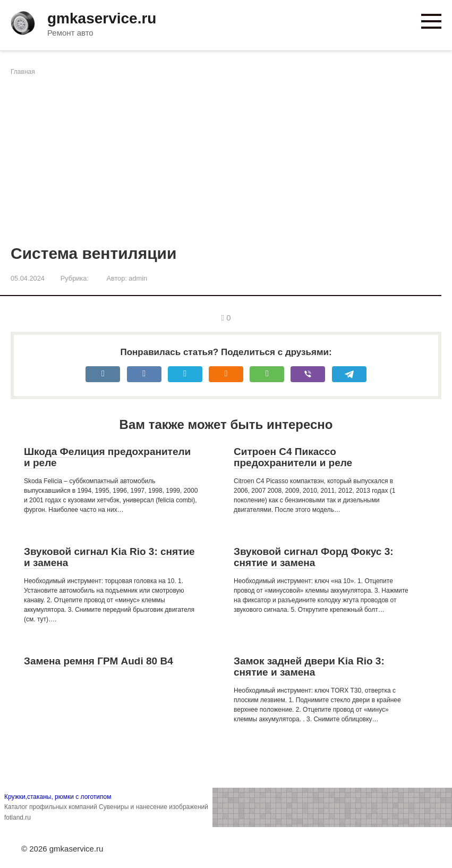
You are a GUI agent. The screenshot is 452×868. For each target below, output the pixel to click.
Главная (23, 72)
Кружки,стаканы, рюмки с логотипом (58, 797)
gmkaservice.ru (102, 18)
